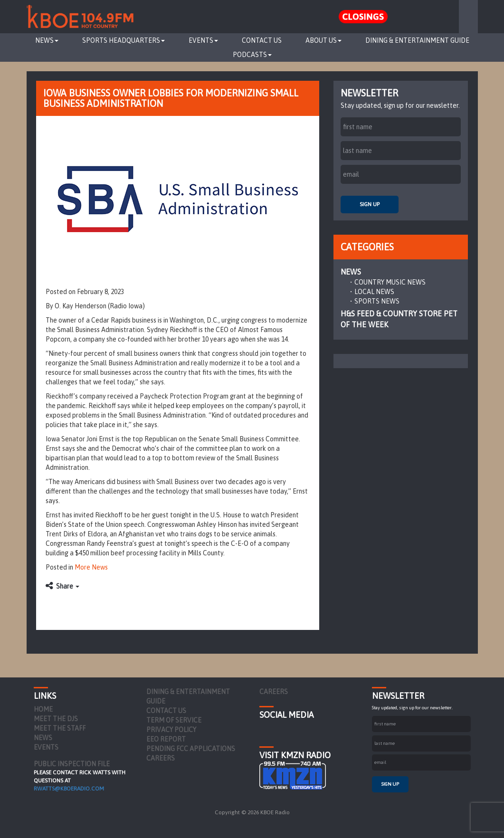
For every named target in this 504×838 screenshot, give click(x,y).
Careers (161, 758)
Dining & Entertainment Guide (417, 40)
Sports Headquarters (124, 40)
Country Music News (390, 282)
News (47, 40)
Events (203, 40)
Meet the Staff (60, 728)
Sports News (377, 301)
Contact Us (262, 40)
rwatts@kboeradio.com (69, 789)
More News (91, 567)
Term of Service (174, 720)
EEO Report (166, 739)
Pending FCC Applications (191, 749)
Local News (374, 292)
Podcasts (252, 55)
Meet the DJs (56, 719)
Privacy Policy (171, 730)
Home (43, 709)
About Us (323, 40)
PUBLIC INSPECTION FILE (72, 764)
